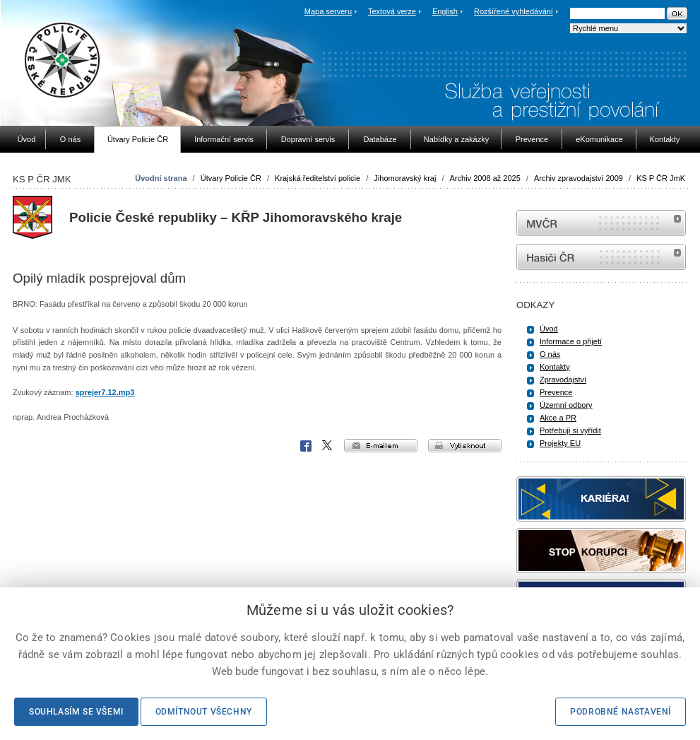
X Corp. (328, 446)
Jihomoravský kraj (405, 178)
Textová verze (392, 11)
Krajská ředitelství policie (318, 178)
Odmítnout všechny (204, 712)
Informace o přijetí (571, 341)
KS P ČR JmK (661, 178)
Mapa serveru (328, 11)
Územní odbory (566, 405)
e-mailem (381, 446)
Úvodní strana (161, 178)
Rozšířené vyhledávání (514, 11)
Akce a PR (558, 418)
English (445, 11)
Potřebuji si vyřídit (570, 430)
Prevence (556, 392)
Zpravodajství (563, 380)
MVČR (601, 223)
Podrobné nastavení (621, 712)
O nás (550, 354)
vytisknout (465, 446)
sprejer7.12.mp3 (105, 392)
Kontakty (555, 367)
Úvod (549, 329)
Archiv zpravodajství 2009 (579, 178)
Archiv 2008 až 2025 (485, 178)
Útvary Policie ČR (231, 178)
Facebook (306, 446)
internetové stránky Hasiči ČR (601, 257)
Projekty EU (560, 443)
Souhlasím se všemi (76, 712)
